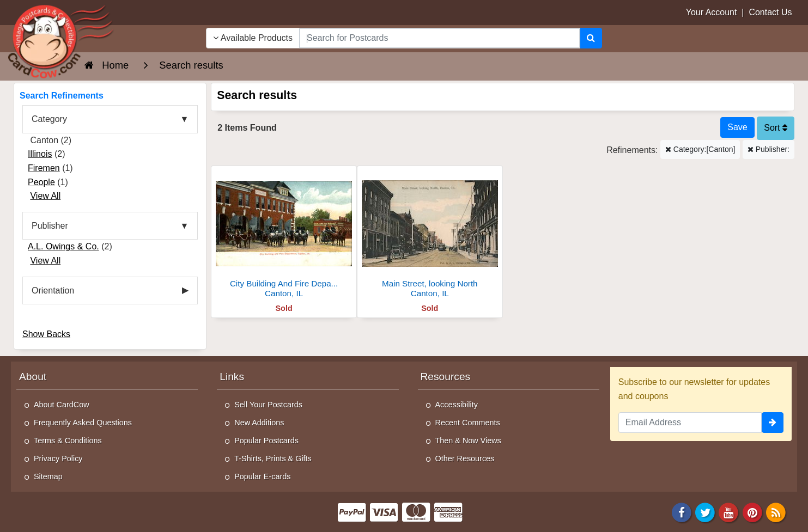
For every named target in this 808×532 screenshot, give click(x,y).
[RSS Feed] (776, 512)
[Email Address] (690, 423)
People (41, 182)
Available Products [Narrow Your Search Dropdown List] (253, 38)
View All (45, 196)
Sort (776, 128)
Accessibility (457, 405)
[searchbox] (440, 38)
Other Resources (465, 458)
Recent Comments (468, 423)
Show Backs (46, 334)
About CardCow (62, 405)
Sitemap (48, 476)
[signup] (773, 423)
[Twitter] (705, 512)
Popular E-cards (262, 476)
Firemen (44, 168)
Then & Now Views (468, 441)
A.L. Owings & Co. (63, 246)
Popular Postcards (266, 441)
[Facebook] (682, 512)
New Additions (259, 423)
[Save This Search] (737, 127)
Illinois (40, 154)
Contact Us (770, 12)
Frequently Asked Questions (83, 423)
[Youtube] (729, 512)
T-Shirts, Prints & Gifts (273, 458)
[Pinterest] (752, 512)
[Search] (591, 38)
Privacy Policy (58, 458)
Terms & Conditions (68, 441)
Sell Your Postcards (268, 405)
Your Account (712, 12)
